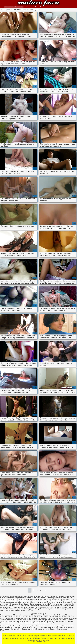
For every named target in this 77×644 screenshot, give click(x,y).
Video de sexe (28, 623)
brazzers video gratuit (16, 596)
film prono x (38, 607)
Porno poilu (51, 623)
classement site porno (30, 596)
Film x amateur (26, 617)
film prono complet (56, 606)
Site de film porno (39, 3)
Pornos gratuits (30, 626)
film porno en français (37, 599)
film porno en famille (23, 599)
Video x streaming (62, 629)
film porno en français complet (53, 599)
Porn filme (67, 617)
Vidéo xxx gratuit (32, 620)
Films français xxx (48, 617)
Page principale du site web (14, 7)
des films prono (43, 596)
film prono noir (15, 607)
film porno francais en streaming (25, 602)
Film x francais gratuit (7, 627)
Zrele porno (61, 615)
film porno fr (68, 601)
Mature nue (17, 617)
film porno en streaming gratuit (41, 601)
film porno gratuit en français (45, 602)
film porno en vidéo (57, 601)
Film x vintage (43, 620)
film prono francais (68, 606)
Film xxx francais (50, 629)
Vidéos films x (71, 621)
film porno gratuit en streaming (63, 602)
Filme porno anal (37, 617)
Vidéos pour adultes (31, 7)
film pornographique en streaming (60, 604)
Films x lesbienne (35, 621)
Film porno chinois (37, 615)
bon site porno (4, 596)
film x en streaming (11, 609)
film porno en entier (10, 599)
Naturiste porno (22, 620)
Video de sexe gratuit (11, 618)
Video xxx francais (60, 621)
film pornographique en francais (40, 604)
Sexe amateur (59, 617)
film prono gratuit (5, 607)
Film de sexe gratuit (6, 626)
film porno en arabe (60, 598)
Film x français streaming (8, 620)
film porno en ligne (10, 601)
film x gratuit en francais (42, 609)
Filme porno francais (29, 627)
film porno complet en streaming (44, 598)
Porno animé (51, 618)
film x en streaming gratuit (26, 609)
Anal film (54, 615)
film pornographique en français (19, 604)
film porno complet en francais (24, 598)
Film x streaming (15, 629)
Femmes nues (4, 623)
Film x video (40, 627)
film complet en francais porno (57, 596)
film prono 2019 (13, 606)
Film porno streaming (68, 627)
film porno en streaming (24, 601)
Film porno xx (39, 629)
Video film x (18, 627)
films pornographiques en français (15, 610)
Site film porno (4, 629)
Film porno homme (68, 626)
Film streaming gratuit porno (22, 615)
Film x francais (33, 618)
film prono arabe (45, 606)
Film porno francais (62, 618)
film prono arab (34, 606)
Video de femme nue (48, 621)
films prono (29, 610)
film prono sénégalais (27, 607)
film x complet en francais (59, 607)
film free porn (10, 598)
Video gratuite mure (10, 621)
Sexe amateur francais (40, 623)
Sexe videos (73, 618)
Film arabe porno (53, 620)
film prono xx (46, 607)
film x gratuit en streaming (58, 609)
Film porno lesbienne (16, 623)
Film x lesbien (63, 620)
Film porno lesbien (42, 626)
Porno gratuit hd (55, 627)
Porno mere (47, 615)
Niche (42, 7)
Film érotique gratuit (55, 626)
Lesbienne (10, 617)
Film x (47, 627)
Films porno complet (28, 629)
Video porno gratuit (23, 621)
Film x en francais (19, 626)
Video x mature (23, 618)
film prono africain (24, 606)
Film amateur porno (6, 615)
